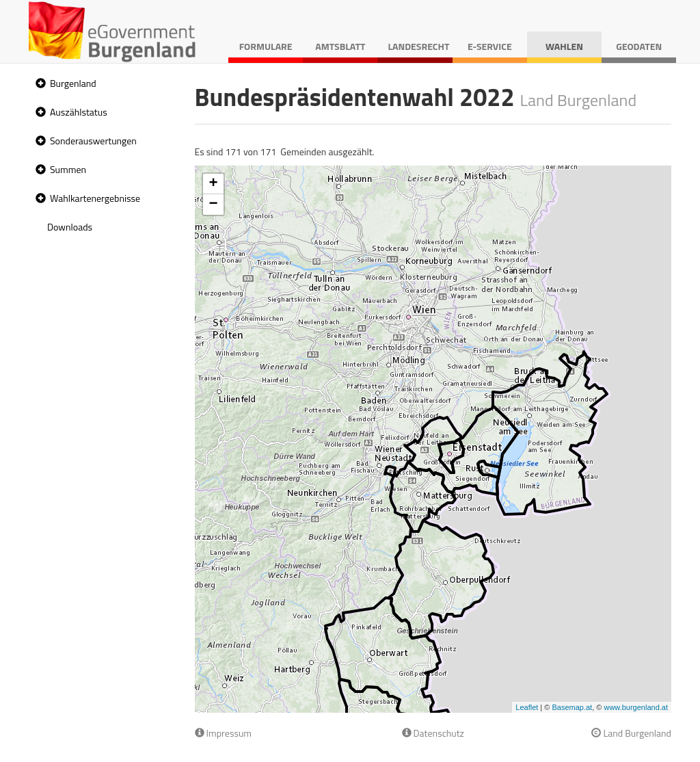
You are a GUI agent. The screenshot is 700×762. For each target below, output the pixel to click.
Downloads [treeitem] (70, 227)
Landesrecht (418, 46)
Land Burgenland (631, 733)
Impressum (224, 733)
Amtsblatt (340, 46)
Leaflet (527, 707)
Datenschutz (433, 733)
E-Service (490, 46)
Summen (68, 169)
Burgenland (73, 83)
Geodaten (639, 46)
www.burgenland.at (636, 707)
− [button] (213, 205)
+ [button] (213, 184)
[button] (39, 84)
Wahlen (564, 46)
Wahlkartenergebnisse (95, 198)
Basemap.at (572, 707)
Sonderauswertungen (93, 141)
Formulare (266, 46)
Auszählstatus (79, 112)
